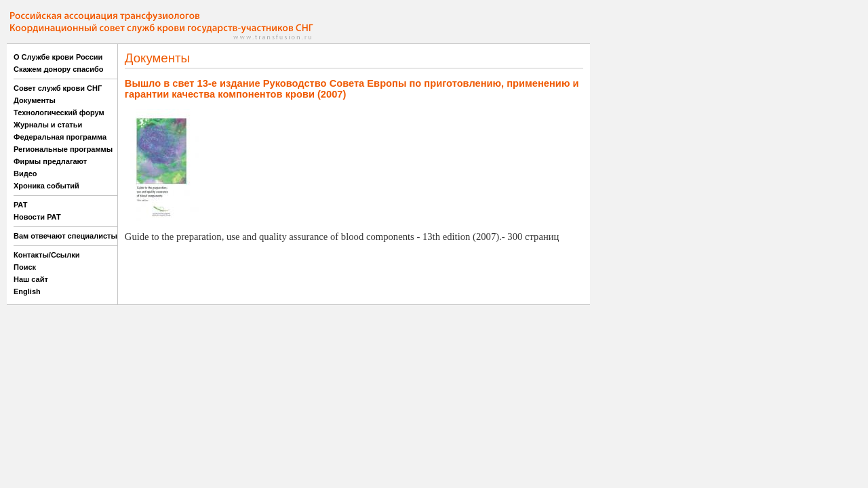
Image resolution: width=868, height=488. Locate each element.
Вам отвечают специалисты (65, 236)
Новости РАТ (37, 217)
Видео (25, 174)
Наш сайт (31, 279)
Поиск (25, 267)
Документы (35, 100)
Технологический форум (59, 113)
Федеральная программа (60, 137)
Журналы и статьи (48, 125)
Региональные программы (63, 149)
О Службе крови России (58, 57)
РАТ (21, 205)
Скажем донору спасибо (58, 69)
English (27, 291)
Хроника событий (46, 186)
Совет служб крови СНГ (58, 88)
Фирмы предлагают (50, 161)
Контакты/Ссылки (47, 255)
